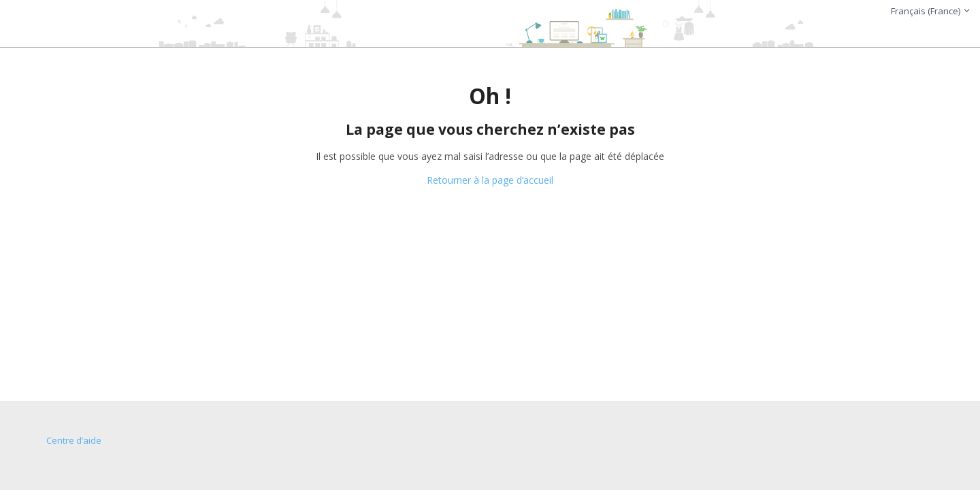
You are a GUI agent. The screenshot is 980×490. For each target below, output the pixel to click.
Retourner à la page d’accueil (490, 180)
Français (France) (931, 11)
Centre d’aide (74, 440)
